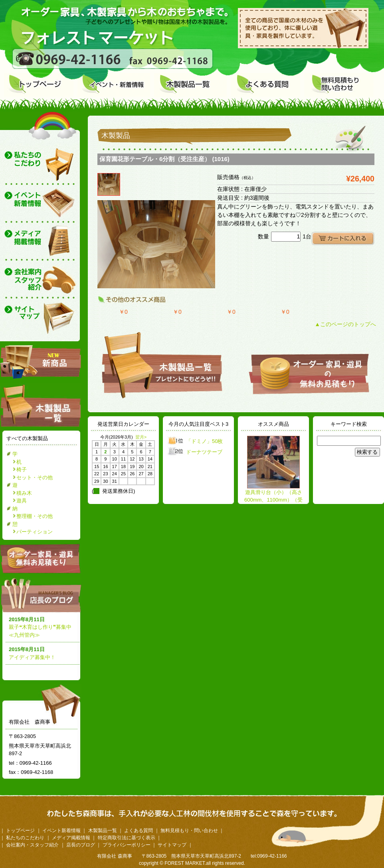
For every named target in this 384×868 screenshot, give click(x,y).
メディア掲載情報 (71, 838)
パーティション (35, 532)
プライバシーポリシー (127, 845)
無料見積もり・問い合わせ (189, 831)
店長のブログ (42, 595)
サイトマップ (172, 845)
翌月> (141, 437)
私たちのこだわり (25, 838)
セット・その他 (35, 477)
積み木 (24, 493)
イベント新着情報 (61, 831)
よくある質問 (139, 831)
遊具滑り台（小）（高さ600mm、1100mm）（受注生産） (273, 500)
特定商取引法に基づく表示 (127, 838)
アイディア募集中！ (32, 657)
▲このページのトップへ (345, 324)
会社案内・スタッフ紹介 (32, 845)
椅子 (22, 469)
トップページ (20, 831)
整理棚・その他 (35, 516)
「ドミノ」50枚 (204, 441)
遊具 (22, 501)
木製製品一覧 (103, 831)
